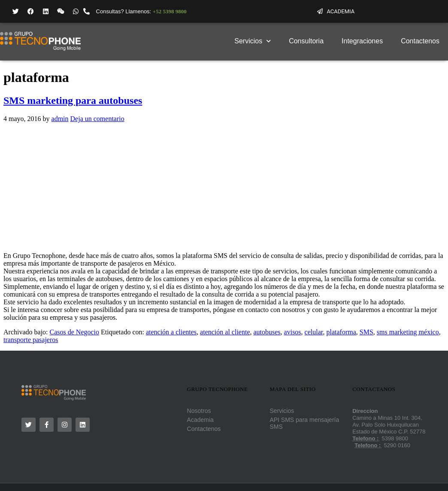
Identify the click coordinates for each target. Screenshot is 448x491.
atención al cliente (225, 332)
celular (314, 332)
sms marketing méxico (408, 332)
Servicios (253, 41)
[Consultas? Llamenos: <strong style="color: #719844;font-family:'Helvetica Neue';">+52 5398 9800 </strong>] (86, 11)
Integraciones (362, 41)
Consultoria (306, 41)
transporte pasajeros (31, 340)
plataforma (341, 332)
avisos (293, 332)
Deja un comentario (97, 119)
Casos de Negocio (75, 332)
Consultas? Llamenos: (141, 11)
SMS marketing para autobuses (73, 100)
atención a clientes (171, 332)
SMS (366, 332)
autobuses (267, 332)
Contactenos (420, 41)
